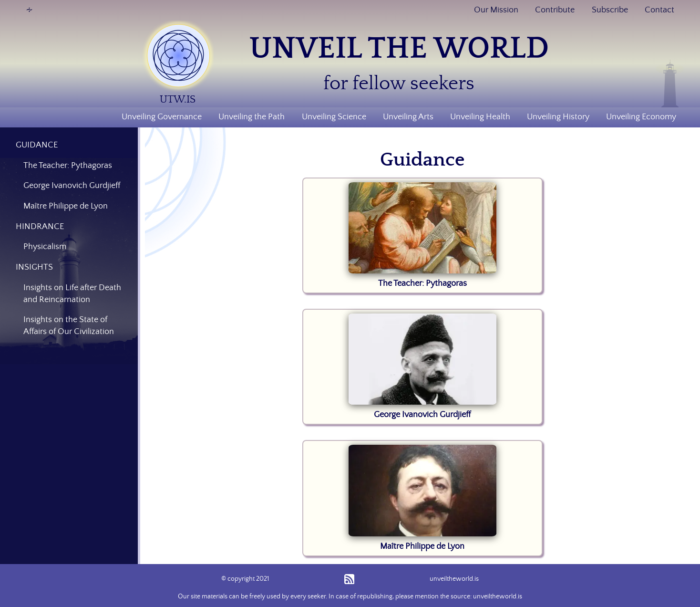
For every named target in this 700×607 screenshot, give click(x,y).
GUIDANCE (37, 145)
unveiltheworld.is (454, 579)
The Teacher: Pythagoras (422, 283)
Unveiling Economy (641, 117)
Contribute (555, 10)
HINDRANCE (40, 227)
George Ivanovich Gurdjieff (422, 415)
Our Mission (496, 10)
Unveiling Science (334, 117)
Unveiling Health (480, 117)
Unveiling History (558, 117)
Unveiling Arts (408, 117)
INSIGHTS (34, 267)
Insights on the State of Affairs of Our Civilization (69, 326)
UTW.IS (178, 99)
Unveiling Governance (162, 117)
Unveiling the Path (252, 117)
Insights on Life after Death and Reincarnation (72, 294)
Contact (659, 10)
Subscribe (610, 10)
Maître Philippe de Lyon (422, 546)
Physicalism (45, 247)
